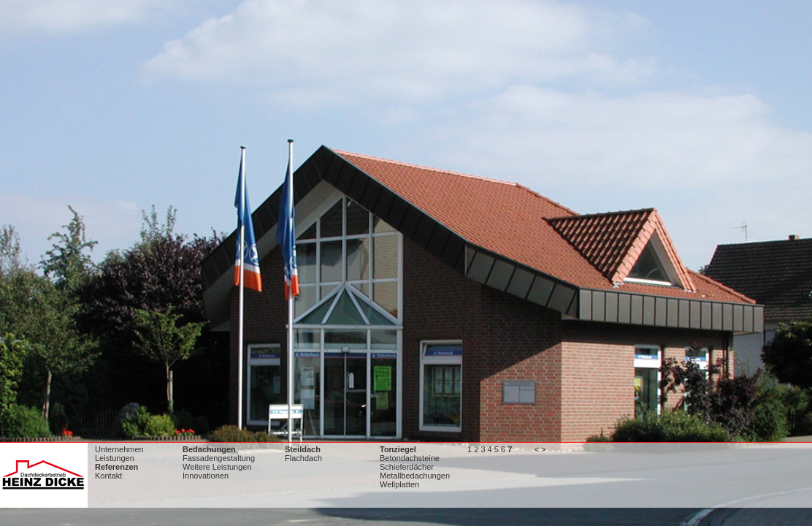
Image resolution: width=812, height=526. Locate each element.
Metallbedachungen (415, 476)
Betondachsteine (410, 458)
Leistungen (115, 458)
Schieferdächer (407, 467)
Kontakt (108, 476)
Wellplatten (399, 484)
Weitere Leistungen (217, 467)
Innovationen (206, 476)
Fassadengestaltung (219, 458)
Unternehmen (119, 449)
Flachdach (303, 458)
